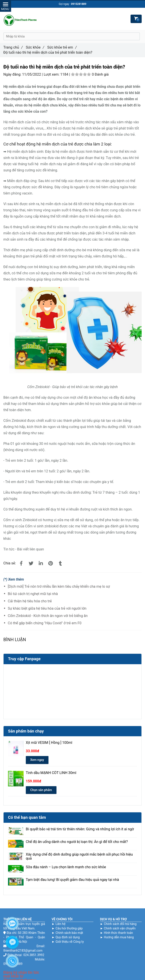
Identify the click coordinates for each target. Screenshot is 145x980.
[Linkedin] (41, 564)
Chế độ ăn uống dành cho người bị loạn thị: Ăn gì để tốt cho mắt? (77, 842)
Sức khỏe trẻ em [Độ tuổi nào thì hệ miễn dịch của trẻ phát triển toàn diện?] (62, 47)
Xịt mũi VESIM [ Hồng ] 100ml (49, 743)
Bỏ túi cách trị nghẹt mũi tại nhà (33, 594)
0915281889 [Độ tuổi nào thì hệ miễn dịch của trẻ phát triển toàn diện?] (79, 4)
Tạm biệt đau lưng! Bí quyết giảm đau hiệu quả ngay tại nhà (72, 880)
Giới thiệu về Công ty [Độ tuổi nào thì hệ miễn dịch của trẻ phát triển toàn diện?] (70, 942)
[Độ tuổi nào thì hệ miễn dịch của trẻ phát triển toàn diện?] (21, 564)
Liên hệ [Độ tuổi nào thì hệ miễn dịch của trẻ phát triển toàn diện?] (61, 924)
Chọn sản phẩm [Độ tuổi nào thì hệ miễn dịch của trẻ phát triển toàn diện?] (41, 790)
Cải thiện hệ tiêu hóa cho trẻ (30, 601)
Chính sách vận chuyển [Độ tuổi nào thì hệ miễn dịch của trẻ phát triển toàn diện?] (120, 928)
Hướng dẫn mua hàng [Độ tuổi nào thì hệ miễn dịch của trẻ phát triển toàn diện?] (119, 937)
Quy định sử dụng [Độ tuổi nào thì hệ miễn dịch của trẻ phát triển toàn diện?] (68, 937)
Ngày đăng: (13, 74)
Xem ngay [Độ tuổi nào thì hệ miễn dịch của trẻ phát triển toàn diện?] (37, 760)
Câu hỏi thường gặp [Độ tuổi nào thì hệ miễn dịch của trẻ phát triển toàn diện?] (69, 928)
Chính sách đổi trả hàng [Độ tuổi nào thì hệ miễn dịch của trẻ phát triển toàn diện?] (120, 924)
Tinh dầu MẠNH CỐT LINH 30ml (51, 773)
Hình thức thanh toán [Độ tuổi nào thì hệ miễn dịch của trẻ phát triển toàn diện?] (118, 933)
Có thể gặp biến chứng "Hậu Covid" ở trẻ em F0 (45, 623)
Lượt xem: (52, 74)
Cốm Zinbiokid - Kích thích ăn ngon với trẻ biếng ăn (48, 616)
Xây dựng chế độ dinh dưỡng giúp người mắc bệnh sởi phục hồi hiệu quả (79, 856)
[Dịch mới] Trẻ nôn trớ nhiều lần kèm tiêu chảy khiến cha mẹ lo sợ (59, 586)
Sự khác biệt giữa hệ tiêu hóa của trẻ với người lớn (47, 608)
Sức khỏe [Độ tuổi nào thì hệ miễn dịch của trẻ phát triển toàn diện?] (35, 47)
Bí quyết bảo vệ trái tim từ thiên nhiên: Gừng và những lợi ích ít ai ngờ (80, 829)
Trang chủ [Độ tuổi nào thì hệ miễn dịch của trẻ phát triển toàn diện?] (13, 47)
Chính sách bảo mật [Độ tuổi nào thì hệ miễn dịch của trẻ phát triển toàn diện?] (69, 933)
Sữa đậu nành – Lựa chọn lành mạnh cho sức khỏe (66, 867)
